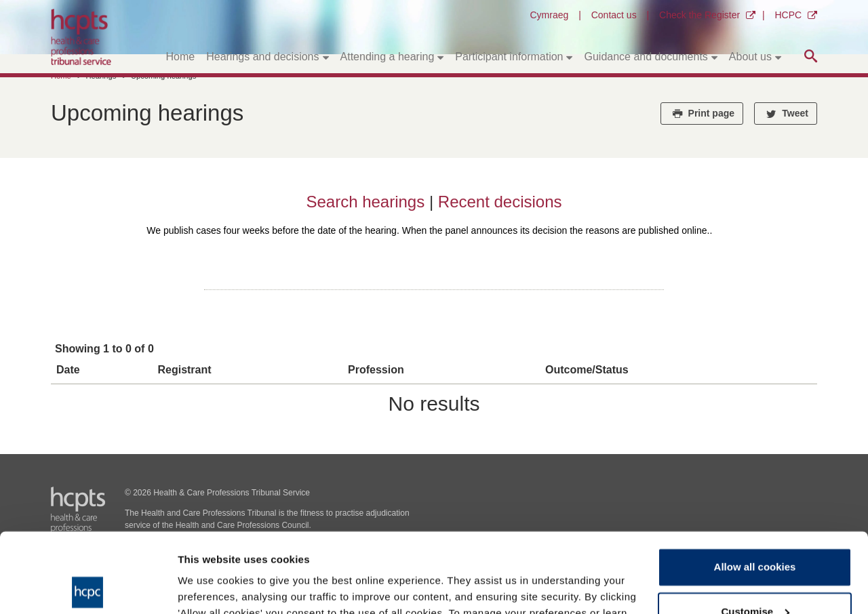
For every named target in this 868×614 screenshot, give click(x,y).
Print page (702, 113)
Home (181, 57)
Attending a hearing (388, 57)
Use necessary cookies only (755, 576)
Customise (755, 532)
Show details (209, 587)
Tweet (786, 113)
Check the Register (699, 15)
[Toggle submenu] (326, 57)
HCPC (788, 15)
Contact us (614, 15)
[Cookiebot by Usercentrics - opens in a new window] (88, 588)
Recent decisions (500, 202)
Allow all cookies (755, 488)
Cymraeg (549, 15)
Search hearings (367, 202)
